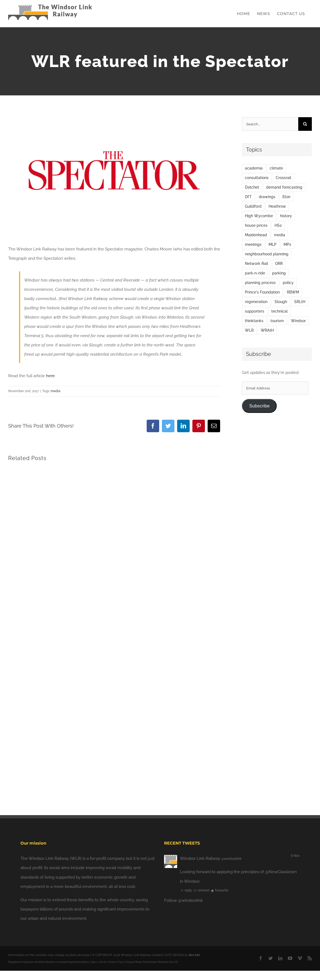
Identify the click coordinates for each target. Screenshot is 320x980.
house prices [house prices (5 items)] (256, 225)
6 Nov (295, 856)
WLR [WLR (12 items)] (249, 330)
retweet (201, 890)
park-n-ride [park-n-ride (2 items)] (255, 273)
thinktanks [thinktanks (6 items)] (254, 321)
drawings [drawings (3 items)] (267, 197)
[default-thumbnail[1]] (114, 177)
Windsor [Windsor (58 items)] (298, 321)
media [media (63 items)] (280, 235)
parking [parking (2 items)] (279, 273)
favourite (219, 890)
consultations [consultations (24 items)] (257, 178)
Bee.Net (195, 955)
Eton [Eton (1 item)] (286, 197)
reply (186, 890)
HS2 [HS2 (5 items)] (278, 225)
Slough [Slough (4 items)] (281, 302)
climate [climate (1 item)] (276, 168)
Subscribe (259, 406)
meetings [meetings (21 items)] (253, 244)
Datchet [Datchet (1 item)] (252, 187)
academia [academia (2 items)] (254, 168)
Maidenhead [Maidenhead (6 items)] (256, 235)
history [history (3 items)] (286, 216)
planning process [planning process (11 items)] (260, 283)
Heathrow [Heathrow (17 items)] (277, 206)
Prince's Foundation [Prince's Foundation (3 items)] (262, 292)
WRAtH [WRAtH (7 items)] (267, 330)
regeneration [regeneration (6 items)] (256, 302)
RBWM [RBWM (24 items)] (293, 292)
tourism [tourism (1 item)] (277, 321)
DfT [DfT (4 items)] (248, 197)
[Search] (305, 124)
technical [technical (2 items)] (279, 311)
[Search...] (270, 124)
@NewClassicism (281, 872)
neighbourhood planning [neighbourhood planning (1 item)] (267, 254)
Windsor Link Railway (200, 858)
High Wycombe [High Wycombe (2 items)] (259, 216)
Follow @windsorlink (183, 900)
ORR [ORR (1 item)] (279, 264)
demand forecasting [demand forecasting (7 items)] (284, 187)
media (56, 391)
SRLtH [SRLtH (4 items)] (300, 302)
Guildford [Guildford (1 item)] (253, 206)
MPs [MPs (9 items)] (287, 244)
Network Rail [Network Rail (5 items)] (256, 264)
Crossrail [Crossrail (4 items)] (283, 178)
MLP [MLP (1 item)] (273, 244)
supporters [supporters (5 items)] (255, 311)
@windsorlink (231, 859)
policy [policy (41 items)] (288, 283)
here (50, 376)
